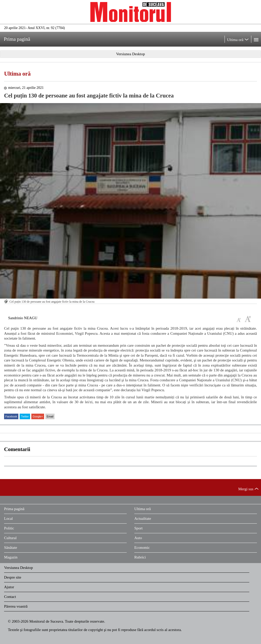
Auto (138, 538)
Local (8, 519)
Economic (142, 548)
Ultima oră (17, 74)
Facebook (11, 416)
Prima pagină (14, 509)
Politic (9, 528)
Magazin (11, 557)
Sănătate (11, 548)
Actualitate (143, 519)
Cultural (10, 538)
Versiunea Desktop (18, 568)
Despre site (13, 577)
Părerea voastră (16, 606)
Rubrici (140, 557)
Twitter (25, 416)
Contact (10, 597)
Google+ (38, 416)
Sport (139, 528)
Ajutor (9, 587)
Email (50, 416)
